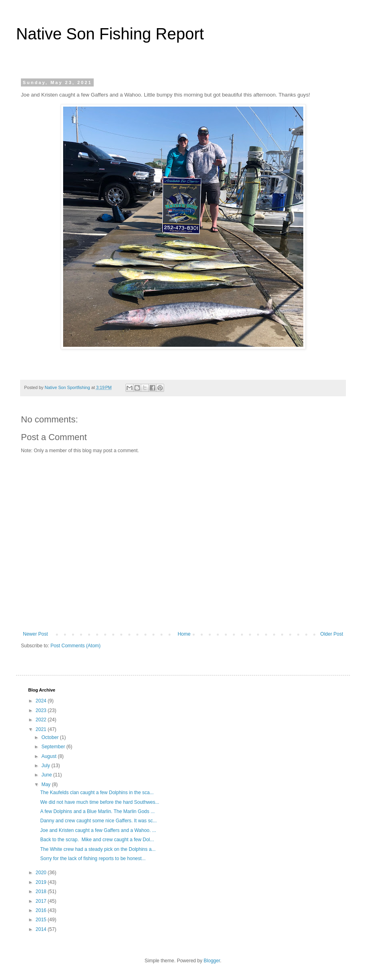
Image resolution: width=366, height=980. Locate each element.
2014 (42, 929)
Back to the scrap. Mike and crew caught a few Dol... (97, 840)
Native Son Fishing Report (110, 34)
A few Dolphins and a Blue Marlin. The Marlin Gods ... (98, 811)
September (54, 747)
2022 (42, 720)
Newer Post (35, 634)
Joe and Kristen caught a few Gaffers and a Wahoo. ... (98, 830)
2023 (42, 710)
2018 (42, 891)
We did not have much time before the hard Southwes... (100, 802)
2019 (42, 882)
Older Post (332, 634)
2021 (42, 729)
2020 (42, 873)
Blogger (212, 961)
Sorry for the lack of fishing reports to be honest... (93, 859)
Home (184, 634)
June (47, 775)
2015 (42, 920)
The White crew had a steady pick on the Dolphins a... (98, 849)
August (50, 756)
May (47, 784)
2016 (42, 910)
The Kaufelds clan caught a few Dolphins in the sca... (97, 793)
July (46, 766)
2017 (42, 901)
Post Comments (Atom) (75, 646)
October (51, 737)
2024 (42, 701)
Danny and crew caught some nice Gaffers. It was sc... (99, 821)
